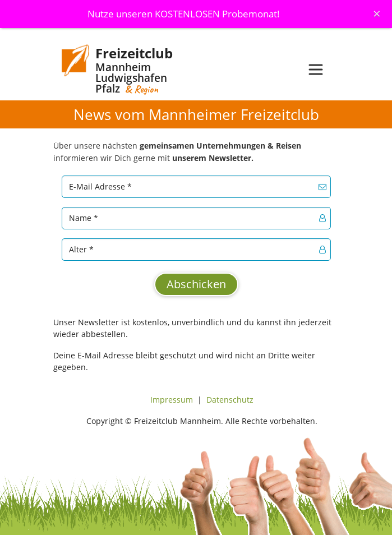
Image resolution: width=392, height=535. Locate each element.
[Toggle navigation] (316, 70)
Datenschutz (230, 400)
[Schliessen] (377, 13)
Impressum (172, 400)
